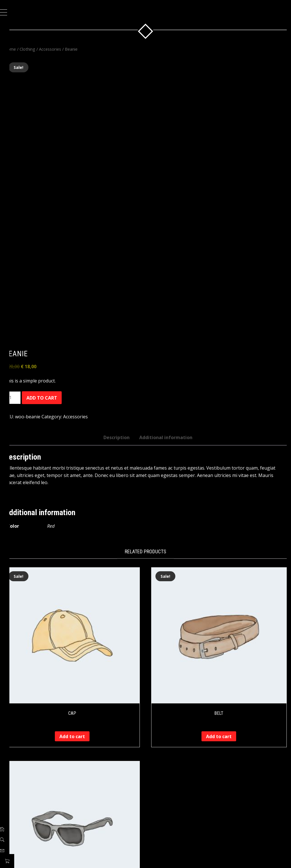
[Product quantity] (27, 383)
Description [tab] (124, 423)
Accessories (64, 49)
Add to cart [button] (83, 715)
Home (24, 49)
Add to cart (56, 384)
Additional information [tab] (173, 423)
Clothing (42, 49)
